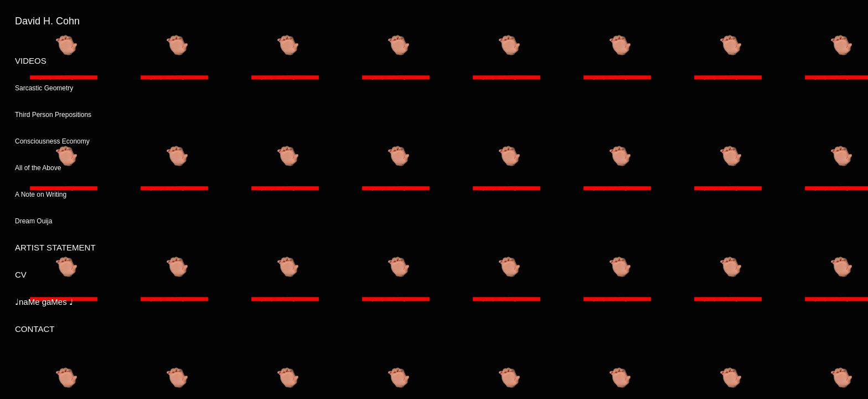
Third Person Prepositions (53, 115)
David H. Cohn (47, 21)
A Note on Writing (41, 195)
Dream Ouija (33, 221)
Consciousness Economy (52, 141)
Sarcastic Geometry (44, 88)
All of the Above (38, 168)
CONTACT (35, 329)
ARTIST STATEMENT (55, 247)
